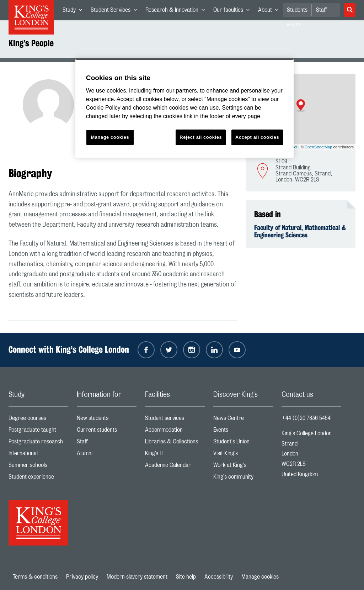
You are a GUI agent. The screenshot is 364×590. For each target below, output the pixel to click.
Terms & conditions (35, 577)
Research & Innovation (177, 11)
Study (74, 11)
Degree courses (38, 420)
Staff (322, 10)
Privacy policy (82, 577)
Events (243, 431)
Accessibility (219, 577)
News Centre (243, 420)
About (270, 11)
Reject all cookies (201, 137)
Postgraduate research (38, 443)
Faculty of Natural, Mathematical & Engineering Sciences (300, 231)
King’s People (31, 43)
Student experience (38, 478)
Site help (186, 577)
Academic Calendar (175, 467)
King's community (243, 478)
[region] (184, 108)
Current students (107, 431)
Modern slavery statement (137, 577)
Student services (175, 420)
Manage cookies (260, 577)
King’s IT (175, 455)
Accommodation (175, 431)
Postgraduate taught (38, 431)
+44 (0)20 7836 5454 (306, 418)
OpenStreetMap (318, 147)
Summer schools (38, 467)
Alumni (107, 455)
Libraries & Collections (175, 443)
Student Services (116, 11)
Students (297, 10)
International (38, 455)
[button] (301, 106)
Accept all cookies (257, 137)
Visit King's (243, 455)
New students (107, 420)
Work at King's (243, 467)
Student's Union (243, 443)
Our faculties (234, 11)
